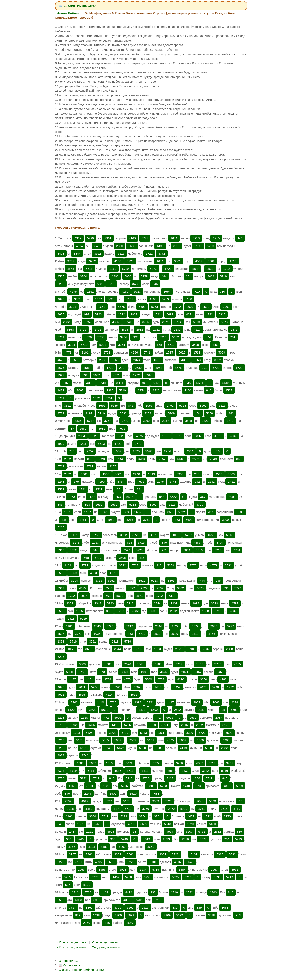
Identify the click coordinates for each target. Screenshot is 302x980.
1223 (76, 733)
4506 (219, 474)
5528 (111, 831)
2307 (198, 436)
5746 (80, 839)
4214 (109, 695)
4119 (183, 748)
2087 (201, 710)
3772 (162, 253)
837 (116, 809)
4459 (89, 809)
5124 (89, 733)
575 (76, 482)
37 (72, 428)
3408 (61, 253)
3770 (200, 505)
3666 (102, 406)
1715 (216, 238)
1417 (170, 702)
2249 (213, 459)
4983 (108, 664)
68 (241, 801)
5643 (190, 862)
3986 (180, 474)
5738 (101, 337)
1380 (110, 390)
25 (223, 710)
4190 (101, 482)
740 (72, 451)
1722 (149, 253)
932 (120, 436)
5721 (145, 238)
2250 (87, 923)
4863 (118, 771)
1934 (143, 870)
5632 (130, 497)
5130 (212, 824)
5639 (144, 824)
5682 (83, 428)
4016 (131, 824)
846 (97, 246)
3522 (123, 535)
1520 (71, 710)
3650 (124, 672)
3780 (159, 748)
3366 (200, 740)
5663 (197, 360)
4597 (235, 603)
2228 (235, 702)
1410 (100, 702)
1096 (166, 436)
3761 (83, 520)
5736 (113, 702)
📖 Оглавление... (71, 965)
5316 (163, 337)
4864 (195, 269)
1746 (108, 748)
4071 (129, 763)
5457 (177, 687)
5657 (93, 763)
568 (100, 284)
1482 (61, 390)
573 (102, 672)
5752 (202, 831)
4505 (61, 276)
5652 (176, 337)
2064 (82, 436)
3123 (170, 778)
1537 (106, 786)
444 (240, 238)
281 (188, 276)
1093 (83, 444)
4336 (116, 322)
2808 (103, 360)
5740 (102, 383)
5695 (118, 717)
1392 (115, 276)
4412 (129, 892)
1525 (169, 352)
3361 (108, 238)
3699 (214, 603)
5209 (171, 413)
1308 (197, 778)
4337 (78, 238)
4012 (85, 801)
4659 (211, 535)
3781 (90, 466)
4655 (82, 695)
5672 (121, 748)
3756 (177, 246)
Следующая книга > (106, 947)
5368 (70, 329)
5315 (105, 740)
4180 (188, 390)
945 (145, 383)
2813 (71, 618)
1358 (205, 611)
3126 (226, 725)
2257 (165, 421)
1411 (231, 482)
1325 (136, 451)
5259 (144, 276)
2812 (173, 611)
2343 (98, 603)
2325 (61, 771)
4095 (170, 740)
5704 (178, 322)
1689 (80, 763)
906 (69, 839)
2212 (75, 892)
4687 (200, 763)
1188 (189, 299)
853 (130, 542)
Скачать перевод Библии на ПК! (81, 970)
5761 (61, 337)
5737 (90, 421)
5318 (222, 314)
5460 (220, 672)
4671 (189, 314)
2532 (210, 269)
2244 (88, 794)
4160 (132, 238)
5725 (130, 261)
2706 (61, 725)
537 (68, 885)
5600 (142, 307)
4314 (79, 246)
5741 (128, 322)
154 (198, 413)
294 (227, 839)
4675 (71, 269)
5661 (211, 261)
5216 (196, 238)
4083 (156, 794)
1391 (82, 489)
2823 (166, 839)
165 (118, 489)
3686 (102, 428)
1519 (197, 352)
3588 (87, 368)
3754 (121, 345)
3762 (74, 702)
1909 (61, 444)
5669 (170, 565)
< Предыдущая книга (71, 947)
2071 (165, 322)
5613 (101, 444)
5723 (137, 292)
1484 (182, 870)
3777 (230, 626)
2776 (193, 565)
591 (158, 314)
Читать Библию (69, 13)
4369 (227, 786)
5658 (210, 413)
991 (87, 314)
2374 (137, 360)
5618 (89, 269)
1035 (80, 611)
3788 (158, 664)
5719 (210, 246)
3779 (125, 421)
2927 (190, 307)
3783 (141, 459)
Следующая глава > (106, 942)
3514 (224, 809)
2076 (160, 482)
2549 (130, 923)
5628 (111, 299)
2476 (234, 329)
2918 (70, 809)
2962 (197, 702)
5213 (61, 284)
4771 (68, 352)
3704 (84, 276)
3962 (98, 253)
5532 (123, 413)
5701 (61, 398)
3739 (61, 413)
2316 (184, 725)
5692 (170, 314)
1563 (157, 649)
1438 (96, 915)
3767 (71, 261)
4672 (191, 816)
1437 (91, 497)
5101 (130, 299)
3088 (82, 664)
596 (170, 771)
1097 (99, 299)
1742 (85, 755)
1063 (80, 390)
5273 (153, 269)
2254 (167, 451)
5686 (128, 276)
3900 (232, 497)
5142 (83, 778)
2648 (200, 801)
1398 (138, 702)
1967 (118, 451)
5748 (173, 482)
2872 (171, 809)
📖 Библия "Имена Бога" (77, 6)
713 (238, 915)
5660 (115, 360)
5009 (221, 352)
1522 (229, 390)
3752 (92, 261)
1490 (160, 246)
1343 (213, 892)
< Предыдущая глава (72, 942)
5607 (189, 831)
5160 (209, 748)
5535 (175, 877)
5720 (90, 238)
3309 (190, 733)
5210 (129, 778)
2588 (229, 649)
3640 (151, 847)
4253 (148, 413)
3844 (77, 253)
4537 (199, 261)
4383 (197, 542)
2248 (136, 474)
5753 (154, 307)
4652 (116, 687)
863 (90, 459)
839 (240, 831)
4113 (197, 329)
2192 (198, 246)
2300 (119, 246)
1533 (106, 474)
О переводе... (68, 961)
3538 (61, 573)
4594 (190, 451)
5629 (239, 786)
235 (197, 474)
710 (197, 292)
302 (135, 337)
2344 (157, 603)
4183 (104, 847)
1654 (174, 238)
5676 (178, 436)
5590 (229, 733)
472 (106, 717)
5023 (123, 870)
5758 (183, 406)
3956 (227, 816)
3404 (92, 710)
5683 (132, 246)
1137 (177, 329)
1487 (158, 687)
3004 (211, 276)
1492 (170, 406)
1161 (90, 292)
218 (159, 565)
